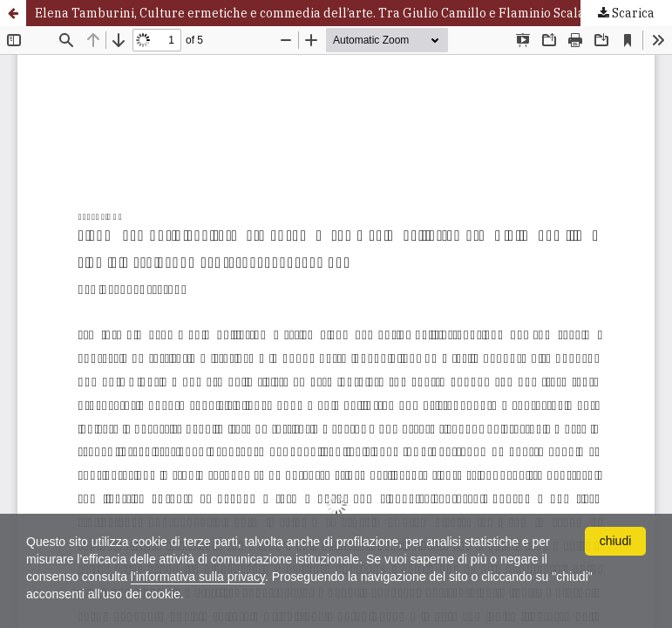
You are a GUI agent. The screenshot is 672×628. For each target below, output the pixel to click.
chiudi (616, 541)
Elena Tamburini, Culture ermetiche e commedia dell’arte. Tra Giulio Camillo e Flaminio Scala (310, 13)
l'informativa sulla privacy (198, 577)
